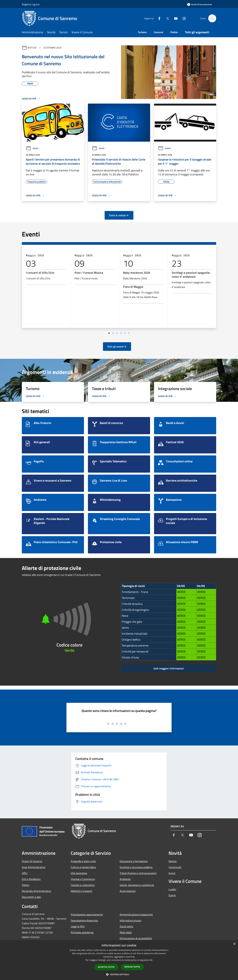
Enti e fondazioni (31, 879)
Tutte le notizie (119, 215)
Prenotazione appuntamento (87, 914)
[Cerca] (212, 18)
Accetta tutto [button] (106, 967)
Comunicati (175, 867)
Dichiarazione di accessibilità (136, 938)
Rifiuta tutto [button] (132, 967)
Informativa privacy (131, 920)
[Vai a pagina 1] (109, 333)
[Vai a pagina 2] (113, 333)
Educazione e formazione (134, 861)
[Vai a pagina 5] (125, 333)
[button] (119, 974)
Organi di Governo (32, 861)
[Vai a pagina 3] (117, 333)
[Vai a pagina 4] (121, 333)
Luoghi (172, 889)
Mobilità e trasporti (81, 891)
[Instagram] (183, 18)
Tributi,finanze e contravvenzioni (138, 873)
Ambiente (125, 879)
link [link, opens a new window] (151, 960)
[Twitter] (166, 18)
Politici (26, 885)
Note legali (126, 932)
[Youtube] (175, 18)
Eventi (172, 895)
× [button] (234, 944)
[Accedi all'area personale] (199, 4)
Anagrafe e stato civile (83, 861)
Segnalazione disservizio (84, 920)
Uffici (25, 873)
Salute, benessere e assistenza (137, 885)
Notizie (32, 48)
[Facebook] (158, 18)
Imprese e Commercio (83, 879)
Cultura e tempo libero (83, 867)
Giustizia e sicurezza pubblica (136, 867)
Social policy (127, 926)
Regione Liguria (31, 4)
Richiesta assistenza (82, 932)
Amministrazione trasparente (136, 914)
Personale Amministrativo (36, 891)
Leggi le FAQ (78, 926)
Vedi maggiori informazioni (169, 668)
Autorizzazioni (128, 891)
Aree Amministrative (34, 867)
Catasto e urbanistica (83, 885)
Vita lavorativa (79, 873)
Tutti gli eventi (117, 347)
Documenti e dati (31, 897)
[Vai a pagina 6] (129, 333)
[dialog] (119, 960)
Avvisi (32, 148)
